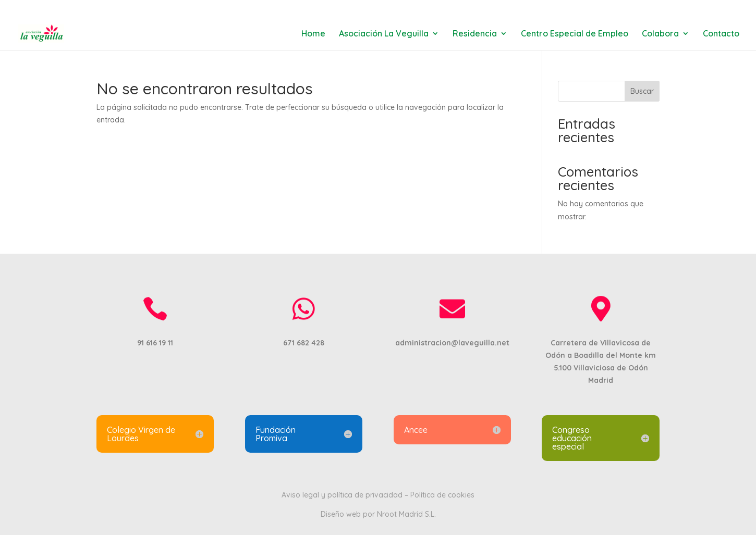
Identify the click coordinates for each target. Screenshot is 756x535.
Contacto (721, 34)
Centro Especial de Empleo (575, 34)
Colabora (660, 34)
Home (313, 34)
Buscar (642, 91)
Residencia (475, 34)
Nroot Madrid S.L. (406, 514)
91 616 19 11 (119, 8)
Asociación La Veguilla (384, 34)
